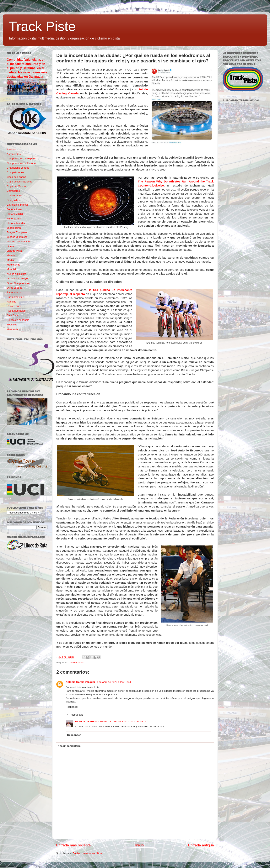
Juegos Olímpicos (17, 237)
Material (11, 255)
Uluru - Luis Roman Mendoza (93, 721)
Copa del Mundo (16, 186)
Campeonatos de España (21, 158)
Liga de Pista (14, 251)
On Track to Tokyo (17, 279)
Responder (72, 707)
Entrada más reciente (73, 845)
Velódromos (14, 329)
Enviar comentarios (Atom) (88, 853)
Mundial (11, 269)
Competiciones (15, 172)
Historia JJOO (15, 214)
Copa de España (16, 177)
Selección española (18, 320)
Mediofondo (14, 265)
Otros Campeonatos (18, 283)
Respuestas (76, 715)
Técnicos (12, 325)
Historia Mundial (16, 223)
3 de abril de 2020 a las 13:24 (114, 682)
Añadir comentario (69, 746)
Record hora (14, 306)
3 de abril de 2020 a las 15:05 (129, 721)
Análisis (11, 149)
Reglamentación (16, 311)
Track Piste (42, 26)
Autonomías (14, 154)
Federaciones (15, 209)
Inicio (139, 845)
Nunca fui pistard (16, 274)
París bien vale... (16, 297)
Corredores (13, 191)
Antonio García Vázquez (81, 682)
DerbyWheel (14, 200)
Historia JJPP (15, 219)
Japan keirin (14, 228)
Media (10, 260)
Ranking (12, 302)
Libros (10, 246)
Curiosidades (76, 663)
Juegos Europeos (17, 232)
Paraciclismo (14, 292)
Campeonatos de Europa (21, 163)
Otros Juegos (14, 288)
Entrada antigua (201, 845)
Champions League (18, 168)
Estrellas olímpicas (18, 205)
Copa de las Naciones (19, 182)
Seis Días (12, 315)
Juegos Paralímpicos (19, 242)
